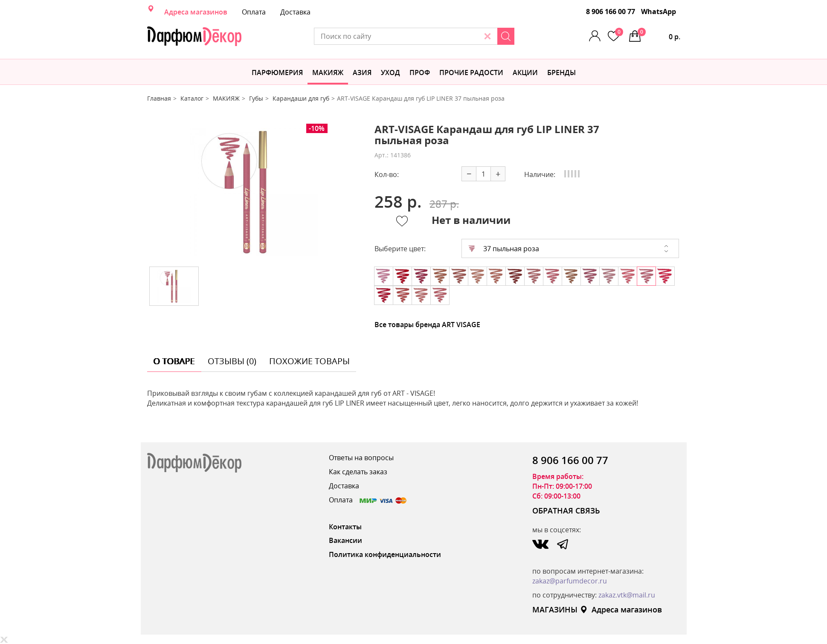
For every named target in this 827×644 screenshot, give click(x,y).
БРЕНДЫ (561, 73)
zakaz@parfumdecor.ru (570, 581)
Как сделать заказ (358, 472)
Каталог (192, 98)
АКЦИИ (525, 73)
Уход (390, 73)
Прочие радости (471, 73)
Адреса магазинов (196, 12)
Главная (159, 98)
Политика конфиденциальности (385, 554)
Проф (420, 73)
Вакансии (345, 540)
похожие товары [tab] (309, 361)
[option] (254, 192)
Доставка (295, 12)
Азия (362, 73)
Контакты (345, 527)
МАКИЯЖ (328, 73)
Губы (256, 98)
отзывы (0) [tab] (232, 361)
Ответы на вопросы (361, 458)
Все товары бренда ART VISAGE (427, 325)
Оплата (254, 12)
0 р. (659, 35)
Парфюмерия (277, 73)
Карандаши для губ (301, 98)
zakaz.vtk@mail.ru (627, 595)
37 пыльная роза (504, 249)
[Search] (506, 36)
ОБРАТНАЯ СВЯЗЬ (566, 511)
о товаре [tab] (174, 361)
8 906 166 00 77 (611, 12)
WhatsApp (659, 12)
